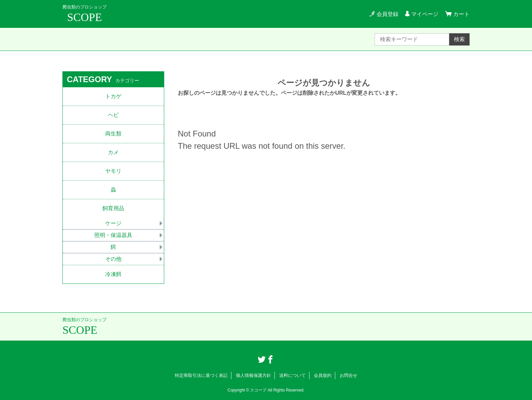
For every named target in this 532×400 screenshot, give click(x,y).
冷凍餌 (113, 274)
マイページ (425, 14)
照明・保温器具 (113, 235)
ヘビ (113, 115)
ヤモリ (113, 171)
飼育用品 (113, 208)
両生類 (113, 134)
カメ (113, 152)
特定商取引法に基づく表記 (201, 375)
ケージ (113, 223)
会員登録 (387, 14)
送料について (292, 375)
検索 (459, 39)
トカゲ (113, 96)
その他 (113, 259)
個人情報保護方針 (253, 375)
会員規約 (323, 375)
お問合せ (348, 375)
